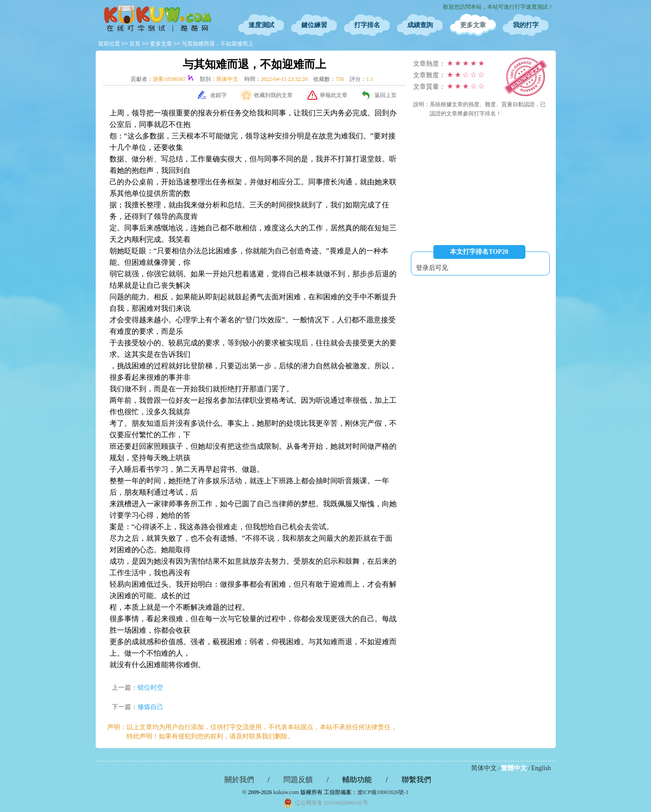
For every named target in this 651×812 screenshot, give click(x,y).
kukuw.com (286, 792)
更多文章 (473, 25)
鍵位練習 (314, 25)
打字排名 (367, 25)
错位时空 (150, 688)
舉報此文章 (334, 95)
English (541, 768)
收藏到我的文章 (273, 95)
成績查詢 (420, 25)
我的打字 (526, 25)
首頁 (135, 44)
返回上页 (386, 95)
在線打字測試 (158, 18)
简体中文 (484, 768)
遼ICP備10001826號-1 (383, 792)
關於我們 (239, 780)
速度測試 (261, 25)
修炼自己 (150, 707)
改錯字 (219, 95)
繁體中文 (514, 768)
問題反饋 (298, 780)
